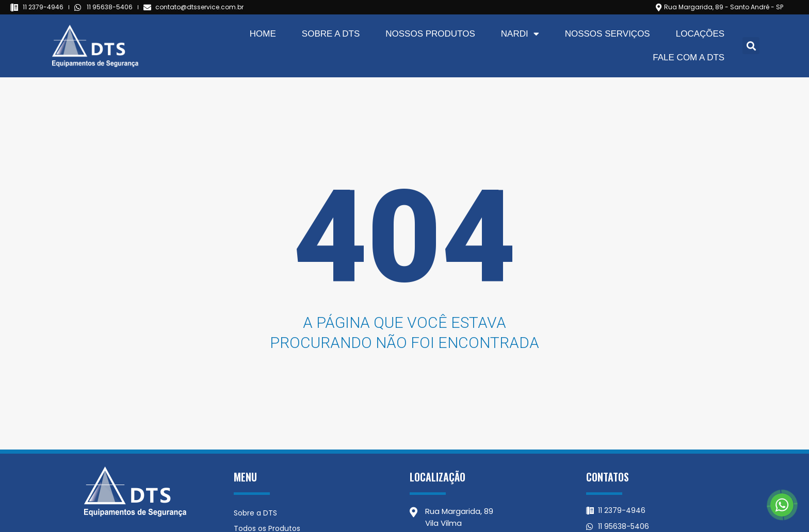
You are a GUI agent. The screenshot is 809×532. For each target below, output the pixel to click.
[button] (751, 46)
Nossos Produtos (430, 34)
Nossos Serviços (608, 34)
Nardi (520, 34)
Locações (700, 34)
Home (263, 34)
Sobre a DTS (331, 34)
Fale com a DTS (689, 57)
